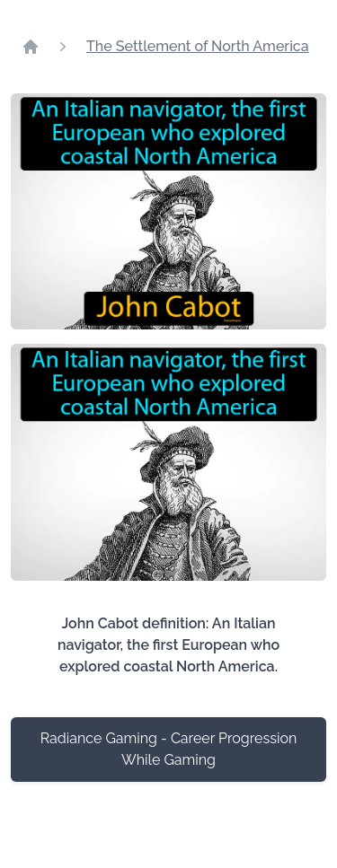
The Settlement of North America (198, 46)
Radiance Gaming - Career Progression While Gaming (169, 749)
